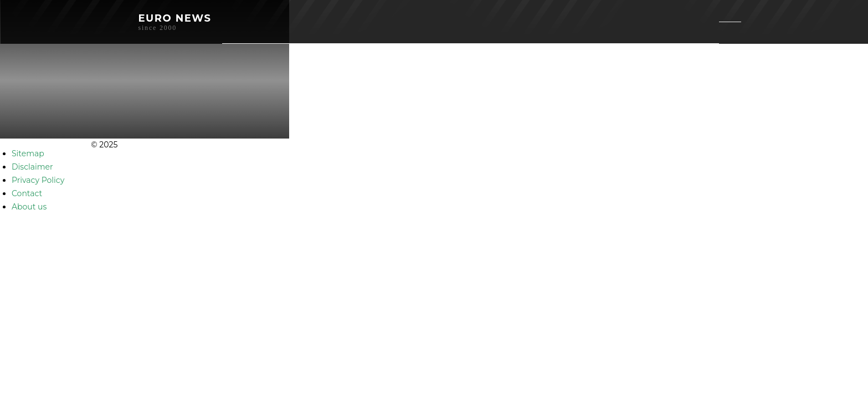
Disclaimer (32, 167)
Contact (27, 193)
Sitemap (28, 154)
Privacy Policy (38, 180)
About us (29, 207)
